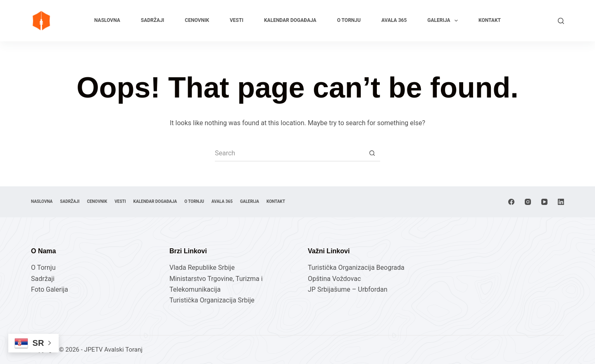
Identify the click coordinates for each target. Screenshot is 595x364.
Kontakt (490, 20)
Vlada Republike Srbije (202, 268)
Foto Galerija (50, 289)
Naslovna (107, 20)
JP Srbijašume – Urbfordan (348, 289)
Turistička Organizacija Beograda (356, 268)
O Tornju (349, 20)
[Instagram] (528, 202)
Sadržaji (153, 20)
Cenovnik (197, 20)
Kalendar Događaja (290, 20)
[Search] (561, 21)
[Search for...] (289, 153)
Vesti (237, 20)
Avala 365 (394, 20)
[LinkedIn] (561, 202)
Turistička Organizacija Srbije (212, 300)
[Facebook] (511, 202)
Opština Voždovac (334, 279)
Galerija (444, 21)
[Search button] (372, 153)
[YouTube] (544, 202)
